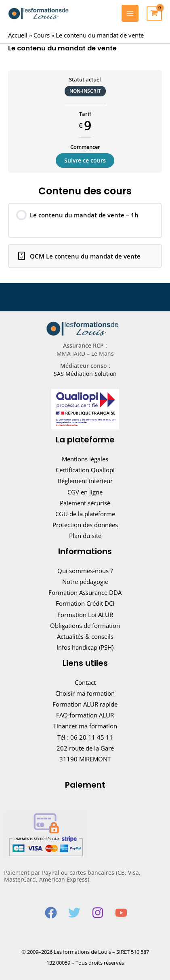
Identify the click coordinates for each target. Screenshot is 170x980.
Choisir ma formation (85, 693)
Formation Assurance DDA (85, 592)
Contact (85, 682)
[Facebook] (51, 913)
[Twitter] (74, 913)
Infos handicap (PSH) (85, 647)
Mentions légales (85, 459)
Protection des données (85, 525)
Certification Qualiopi (85, 470)
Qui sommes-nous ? (85, 571)
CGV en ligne (85, 492)
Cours (42, 35)
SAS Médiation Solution (85, 374)
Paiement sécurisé (85, 503)
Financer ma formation (85, 726)
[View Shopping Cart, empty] (154, 14)
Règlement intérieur (85, 481)
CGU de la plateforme (85, 514)
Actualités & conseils (85, 636)
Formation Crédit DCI (85, 603)
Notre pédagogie (85, 582)
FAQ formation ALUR (85, 715)
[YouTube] (121, 913)
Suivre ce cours (85, 160)
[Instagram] (98, 913)
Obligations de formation (85, 626)
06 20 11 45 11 (92, 737)
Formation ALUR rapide (85, 704)
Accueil (18, 35)
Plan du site (85, 536)
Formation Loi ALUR (85, 615)
